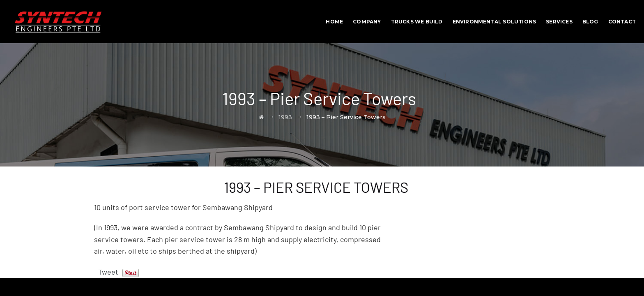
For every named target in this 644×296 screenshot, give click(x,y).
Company (367, 22)
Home (334, 22)
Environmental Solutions (494, 22)
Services (559, 22)
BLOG (590, 22)
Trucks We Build (417, 22)
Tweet (108, 272)
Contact (622, 22)
